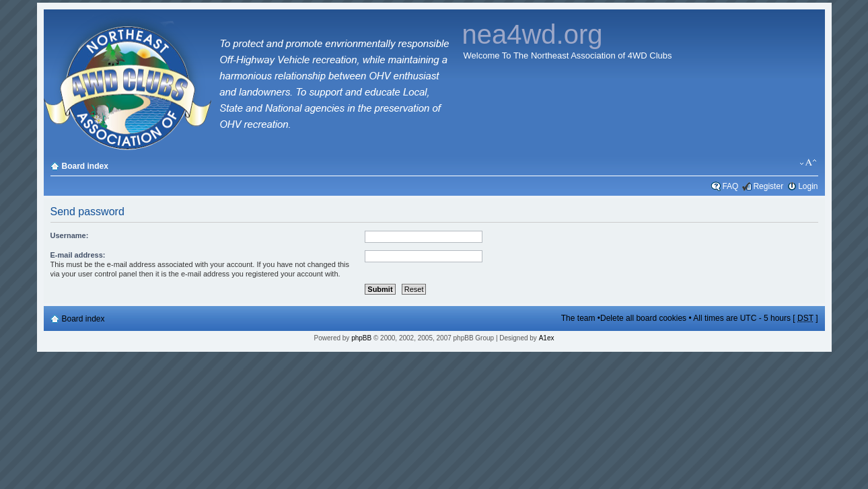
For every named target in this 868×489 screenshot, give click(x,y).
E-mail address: (78, 255)
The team (578, 318)
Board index (85, 166)
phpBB (361, 338)
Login (808, 186)
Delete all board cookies (643, 318)
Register (768, 186)
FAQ (730, 186)
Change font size (808, 163)
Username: (70, 235)
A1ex (547, 338)
